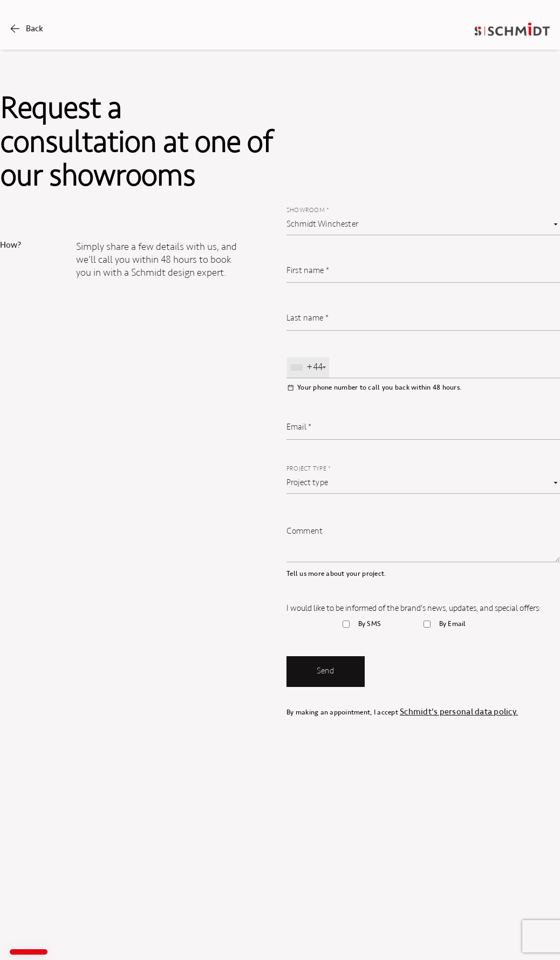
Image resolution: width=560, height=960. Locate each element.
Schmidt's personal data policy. (459, 712)
